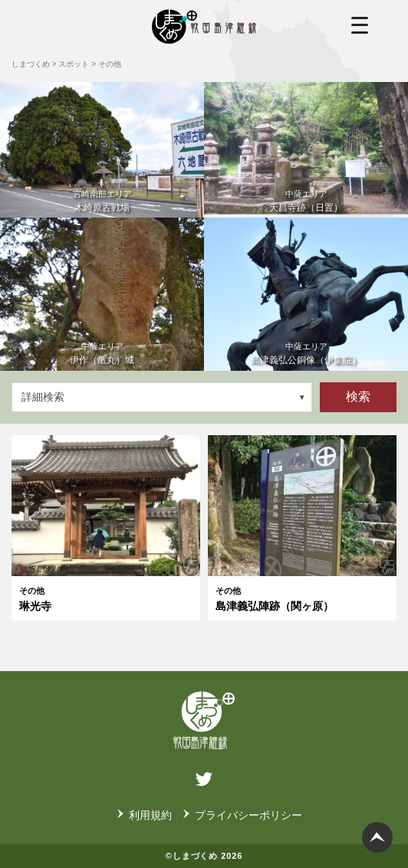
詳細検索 (43, 397)
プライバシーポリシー (248, 815)
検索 (358, 396)
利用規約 (150, 815)
